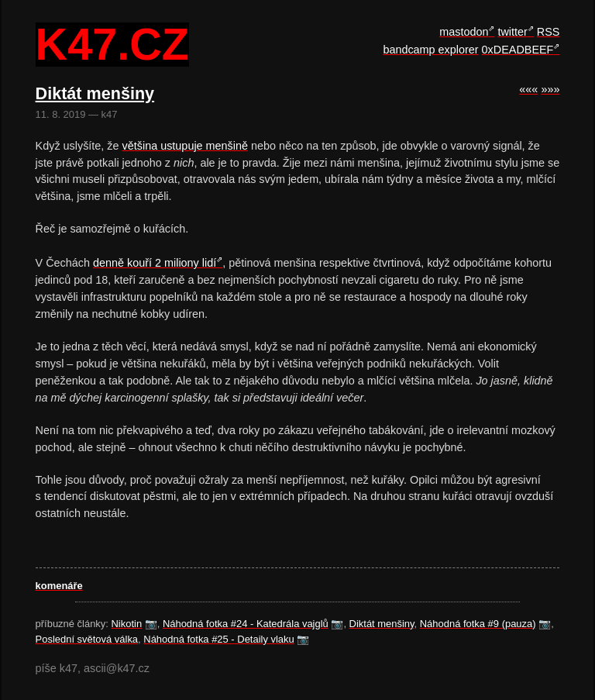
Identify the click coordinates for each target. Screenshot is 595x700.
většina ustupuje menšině (185, 146)
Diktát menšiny (382, 624)
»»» (550, 89)
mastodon (464, 32)
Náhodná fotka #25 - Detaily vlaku (218, 639)
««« (528, 89)
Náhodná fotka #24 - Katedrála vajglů (246, 624)
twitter (512, 32)
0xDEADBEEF (518, 50)
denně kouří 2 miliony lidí (155, 263)
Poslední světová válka (87, 639)
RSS (549, 32)
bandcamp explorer (430, 50)
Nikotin (127, 624)
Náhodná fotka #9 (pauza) (478, 624)
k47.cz (112, 45)
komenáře (59, 586)
